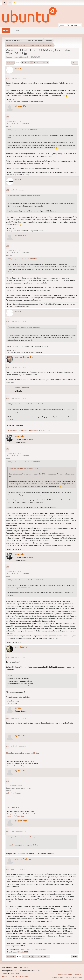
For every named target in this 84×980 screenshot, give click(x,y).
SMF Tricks (24, 967)
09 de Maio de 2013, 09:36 (14, 453)
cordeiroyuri (22, 647)
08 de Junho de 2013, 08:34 (14, 786)
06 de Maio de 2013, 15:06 (19, 322)
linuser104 (21, 106)
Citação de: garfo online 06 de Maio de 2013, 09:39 (23, 130)
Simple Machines (23, 976)
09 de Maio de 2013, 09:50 (14, 571)
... (41, 63)
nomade (20, 436)
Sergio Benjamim (24, 859)
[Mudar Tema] (15, 2)
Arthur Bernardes (25, 357)
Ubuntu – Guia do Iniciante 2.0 (36, 950)
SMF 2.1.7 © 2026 (9, 976)
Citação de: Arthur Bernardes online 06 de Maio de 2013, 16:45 (26, 404)
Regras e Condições (64, 977)
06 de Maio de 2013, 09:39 (19, 79)
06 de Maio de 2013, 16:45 (19, 368)
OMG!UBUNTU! (12, 808)
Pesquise (10, 764)
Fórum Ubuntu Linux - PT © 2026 (69, 974)
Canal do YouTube (13, 766)
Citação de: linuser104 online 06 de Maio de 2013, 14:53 (24, 327)
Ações (75, 63)
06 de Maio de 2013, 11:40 (14, 121)
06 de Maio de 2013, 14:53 (14, 251)
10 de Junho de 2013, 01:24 (19, 870)
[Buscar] (68, 25)
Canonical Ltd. (15, 973)
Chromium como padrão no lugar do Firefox (22, 753)
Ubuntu (5, 973)
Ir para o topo (11, 956)
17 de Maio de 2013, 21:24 (19, 746)
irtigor (19, 708)
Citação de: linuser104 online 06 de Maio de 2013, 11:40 (24, 196)
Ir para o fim (10, 63)
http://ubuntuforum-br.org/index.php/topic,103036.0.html (28, 430)
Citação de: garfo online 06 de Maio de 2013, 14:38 (23, 259)
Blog (22, 766)
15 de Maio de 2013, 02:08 (19, 718)
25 (44, 63)
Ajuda (54, 977)
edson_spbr (22, 821)
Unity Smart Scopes (13, 793)
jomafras (21, 735)
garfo (19, 68)
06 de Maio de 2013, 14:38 (19, 190)
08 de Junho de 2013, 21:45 (19, 831)
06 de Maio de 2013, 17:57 (19, 398)
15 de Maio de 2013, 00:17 (19, 657)
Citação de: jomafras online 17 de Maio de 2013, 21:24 (24, 837)
